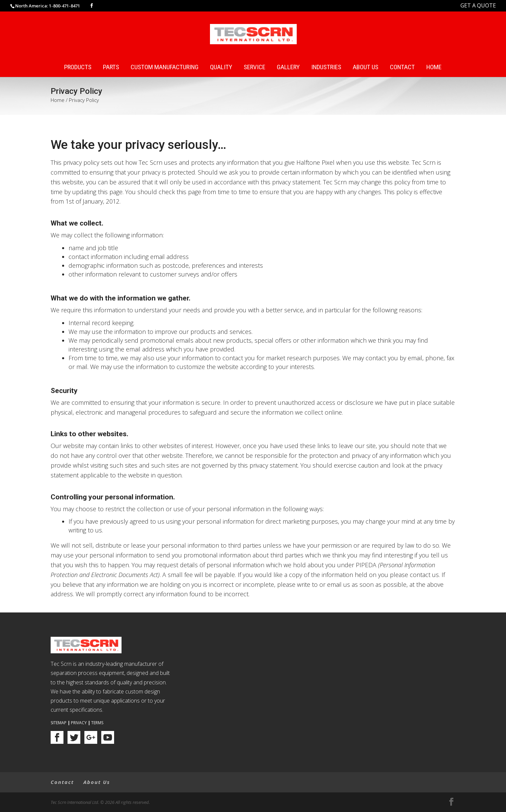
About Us (366, 67)
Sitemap (59, 723)
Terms (97, 723)
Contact (402, 67)
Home (434, 67)
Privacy (79, 723)
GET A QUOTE (478, 5)
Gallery (288, 67)
